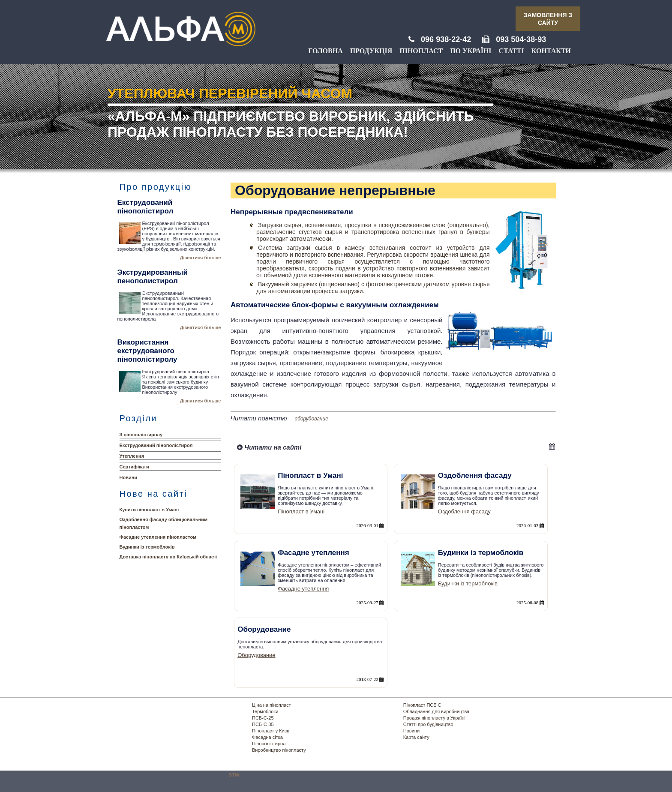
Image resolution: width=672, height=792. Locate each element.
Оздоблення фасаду (464, 511)
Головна (325, 51)
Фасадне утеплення (303, 589)
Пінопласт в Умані (301, 511)
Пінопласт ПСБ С (422, 705)
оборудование (312, 419)
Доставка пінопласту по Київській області (169, 557)
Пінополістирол (269, 744)
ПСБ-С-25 (263, 718)
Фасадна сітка (267, 737)
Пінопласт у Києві (271, 731)
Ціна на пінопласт (271, 705)
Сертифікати (134, 467)
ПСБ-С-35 (263, 724)
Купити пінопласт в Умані (149, 510)
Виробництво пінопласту (279, 750)
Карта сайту (416, 737)
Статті (511, 51)
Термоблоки (265, 711)
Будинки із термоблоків (147, 547)
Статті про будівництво (428, 724)
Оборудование (256, 655)
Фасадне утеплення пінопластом (158, 537)
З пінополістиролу (141, 435)
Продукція (371, 51)
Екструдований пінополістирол (156, 445)
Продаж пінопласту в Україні (434, 718)
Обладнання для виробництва (436, 711)
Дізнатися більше (201, 258)
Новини (129, 477)
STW (234, 775)
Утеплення (132, 456)
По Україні (471, 51)
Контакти (551, 51)
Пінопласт (421, 51)
